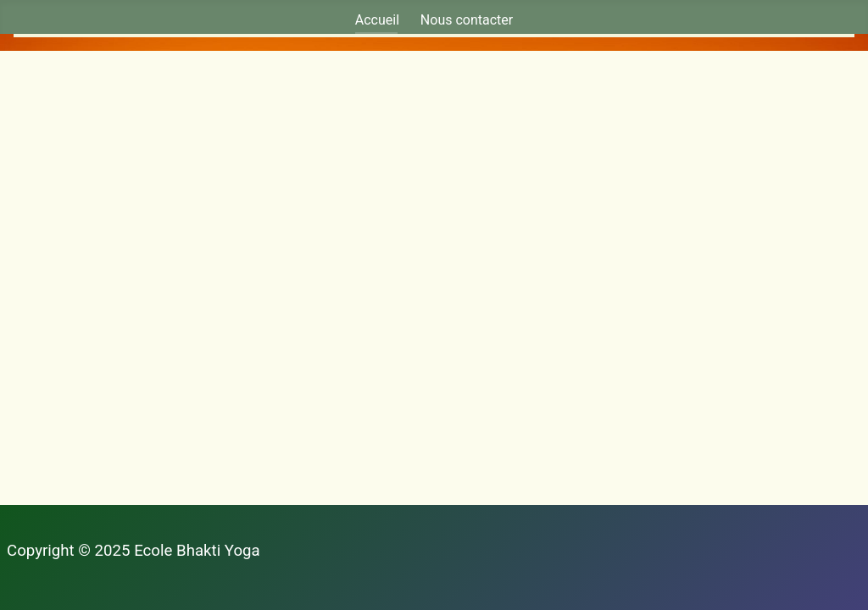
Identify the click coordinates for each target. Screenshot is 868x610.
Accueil (377, 20)
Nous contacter (467, 20)
